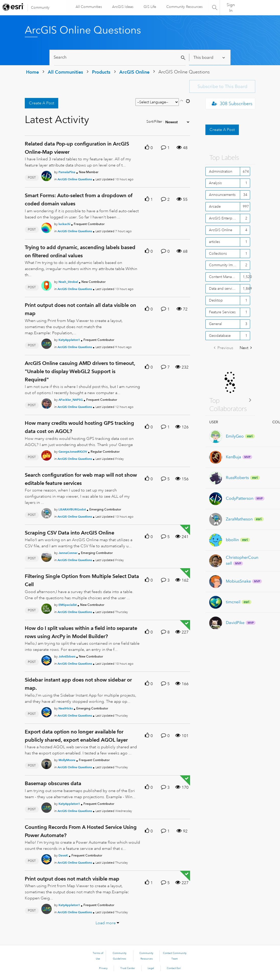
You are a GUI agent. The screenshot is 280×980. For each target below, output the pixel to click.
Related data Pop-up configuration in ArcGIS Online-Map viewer (77, 148)
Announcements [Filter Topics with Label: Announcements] (222, 195)
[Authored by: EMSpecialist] (68, 605)
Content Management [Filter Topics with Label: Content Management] (225, 277)
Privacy (103, 968)
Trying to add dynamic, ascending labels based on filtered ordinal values (80, 251)
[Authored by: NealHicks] (66, 708)
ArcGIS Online (134, 72)
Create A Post (42, 103)
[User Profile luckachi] (46, 227)
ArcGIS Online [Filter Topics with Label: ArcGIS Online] (221, 230)
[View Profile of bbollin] (232, 540)
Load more (106, 923)
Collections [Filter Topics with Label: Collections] (218, 253)
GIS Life (150, 7)
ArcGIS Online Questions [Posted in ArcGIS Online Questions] (75, 179)
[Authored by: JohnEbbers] (67, 656)
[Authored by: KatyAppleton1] (69, 340)
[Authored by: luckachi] (64, 224)
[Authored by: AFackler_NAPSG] (71, 400)
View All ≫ (230, 400)
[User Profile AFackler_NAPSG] (46, 403)
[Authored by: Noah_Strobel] (68, 282)
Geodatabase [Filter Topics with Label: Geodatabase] (220, 336)
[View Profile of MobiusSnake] (238, 581)
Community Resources (184, 7)
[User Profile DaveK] (46, 858)
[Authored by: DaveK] (63, 855)
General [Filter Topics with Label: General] (215, 324)
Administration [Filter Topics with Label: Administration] (221, 171)
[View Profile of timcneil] (233, 602)
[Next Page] (246, 348)
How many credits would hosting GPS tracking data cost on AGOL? (79, 427)
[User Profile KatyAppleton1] (46, 343)
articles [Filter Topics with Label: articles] (214, 242)
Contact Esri (174, 968)
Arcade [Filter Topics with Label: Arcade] (215, 206)
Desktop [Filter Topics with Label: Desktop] (216, 300)
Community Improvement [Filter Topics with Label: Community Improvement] (225, 265)
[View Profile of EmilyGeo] (235, 436)
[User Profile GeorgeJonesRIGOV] (46, 454)
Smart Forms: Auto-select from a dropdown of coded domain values (79, 199)
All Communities (89, 7)
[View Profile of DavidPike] (235, 623)
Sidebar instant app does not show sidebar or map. (78, 684)
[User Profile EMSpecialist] (46, 608)
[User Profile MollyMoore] (46, 763)
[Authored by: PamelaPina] (67, 172)
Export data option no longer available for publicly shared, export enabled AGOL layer (76, 736)
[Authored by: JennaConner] (68, 553)
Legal (151, 968)
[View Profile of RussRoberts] (237, 478)
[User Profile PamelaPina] (46, 175)
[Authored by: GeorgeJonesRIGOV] (73, 452)
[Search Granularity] (210, 57)
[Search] (120, 57)
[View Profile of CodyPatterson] (240, 498)
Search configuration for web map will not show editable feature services (81, 479)
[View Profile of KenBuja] (234, 457)
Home (32, 72)
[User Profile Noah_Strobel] (46, 285)
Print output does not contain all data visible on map (80, 309)
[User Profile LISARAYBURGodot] (46, 512)
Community (40, 7)
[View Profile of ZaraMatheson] (239, 519)
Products (101, 72)
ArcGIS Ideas (123, 7)
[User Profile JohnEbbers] (46, 659)
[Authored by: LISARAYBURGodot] (72, 509)
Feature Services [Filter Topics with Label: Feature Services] (222, 312)
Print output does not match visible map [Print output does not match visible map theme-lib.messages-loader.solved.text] (72, 879)
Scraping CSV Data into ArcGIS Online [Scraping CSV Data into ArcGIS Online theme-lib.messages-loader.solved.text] (69, 533)
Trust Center (128, 968)
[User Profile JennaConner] (46, 556)
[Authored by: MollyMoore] (67, 760)
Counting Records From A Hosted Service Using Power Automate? (81, 831)
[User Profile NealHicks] (46, 711)
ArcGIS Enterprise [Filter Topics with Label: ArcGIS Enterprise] (223, 218)
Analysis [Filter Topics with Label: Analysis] (215, 183)
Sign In (231, 8)
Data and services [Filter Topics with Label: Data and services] (223, 288)
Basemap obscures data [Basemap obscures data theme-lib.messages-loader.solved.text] (53, 783)
